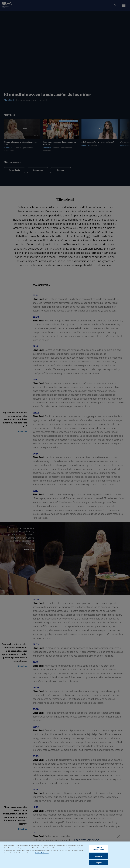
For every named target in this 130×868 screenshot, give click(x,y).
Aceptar (99, 863)
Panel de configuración (99, 848)
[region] (65, 855)
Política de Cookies (42, 853)
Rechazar (99, 856)
